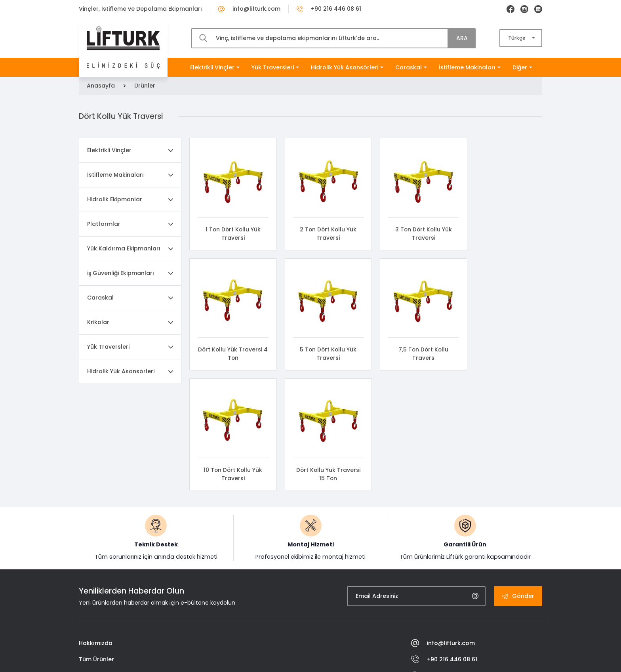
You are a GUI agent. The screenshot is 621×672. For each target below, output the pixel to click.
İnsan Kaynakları (103, 569)
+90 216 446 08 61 (329, 9)
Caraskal (411, 67)
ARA (462, 38)
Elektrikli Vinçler (215, 67)
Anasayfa (101, 86)
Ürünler (145, 86)
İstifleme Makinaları (470, 67)
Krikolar (98, 322)
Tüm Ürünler (96, 552)
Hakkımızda (96, 536)
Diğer (522, 67)
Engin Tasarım (522, 660)
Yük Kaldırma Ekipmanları (124, 248)
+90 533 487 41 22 (445, 585)
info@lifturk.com (249, 9)
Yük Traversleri (275, 67)
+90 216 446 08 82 (445, 569)
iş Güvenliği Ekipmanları (121, 273)
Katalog (90, 601)
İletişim (89, 617)
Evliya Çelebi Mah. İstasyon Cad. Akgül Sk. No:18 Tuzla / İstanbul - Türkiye (477, 605)
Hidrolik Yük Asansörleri (347, 67)
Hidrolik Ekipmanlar (115, 199)
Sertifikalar (94, 585)
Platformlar (104, 224)
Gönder (518, 489)
